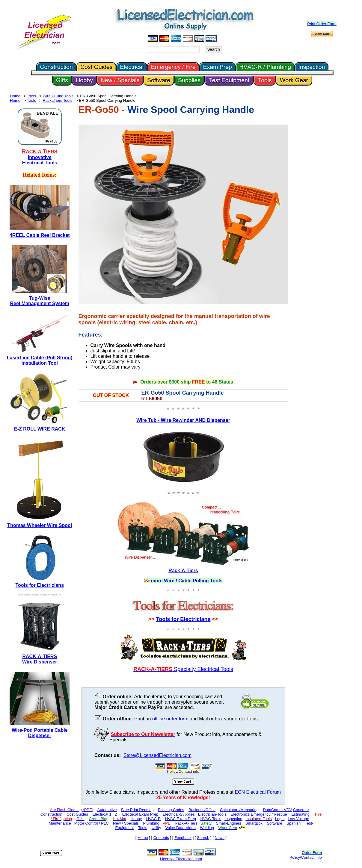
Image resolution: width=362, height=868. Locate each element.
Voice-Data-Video (181, 828)
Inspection (233, 819)
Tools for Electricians (183, 619)
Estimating (300, 814)
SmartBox (254, 823)
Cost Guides (77, 814)
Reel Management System (40, 303)
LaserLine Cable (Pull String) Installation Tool (40, 360)
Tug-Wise (40, 298)
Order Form (312, 853)
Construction (51, 814)
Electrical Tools (40, 163)
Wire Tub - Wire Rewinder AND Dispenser (183, 420)
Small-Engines (229, 823)
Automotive (107, 810)
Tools (31, 96)
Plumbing (151, 823)
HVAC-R (154, 819)
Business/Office (202, 810)
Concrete (301, 810)
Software (274, 823)
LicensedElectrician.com (181, 859)
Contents (161, 838)
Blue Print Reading (137, 810)
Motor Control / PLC (92, 823)
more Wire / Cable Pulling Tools (187, 581)
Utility (156, 828)
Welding (207, 828)
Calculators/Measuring (239, 810)
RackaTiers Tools (57, 100)
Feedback (183, 838)
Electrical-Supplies (179, 814)
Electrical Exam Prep (140, 814)
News (220, 838)
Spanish (294, 823)
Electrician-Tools (212, 814)
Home (15, 96)
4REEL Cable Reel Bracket (40, 235)
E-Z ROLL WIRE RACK (40, 429)
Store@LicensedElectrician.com (157, 755)
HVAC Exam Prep (181, 819)
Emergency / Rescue (269, 814)
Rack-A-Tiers (183, 571)
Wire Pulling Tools (58, 96)
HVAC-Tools (211, 819)
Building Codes (171, 810)
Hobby (136, 819)
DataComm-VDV (277, 810)
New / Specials (126, 823)
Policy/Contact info (306, 857)
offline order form (170, 719)
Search (203, 838)
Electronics (240, 814)
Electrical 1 (102, 814)
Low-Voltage (298, 819)
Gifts (80, 819)
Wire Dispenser (40, 662)
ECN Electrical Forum (258, 792)
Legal (280, 819)
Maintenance (60, 823)
